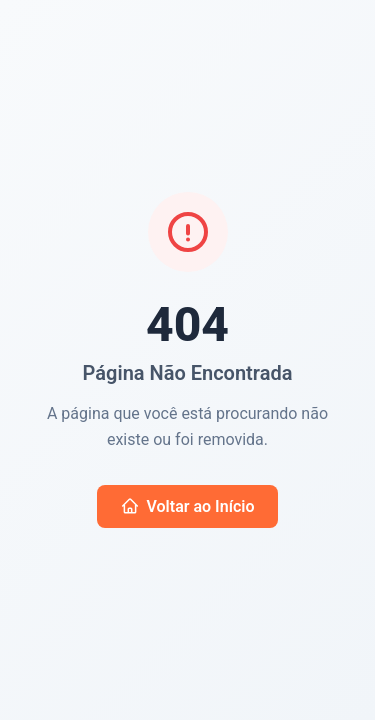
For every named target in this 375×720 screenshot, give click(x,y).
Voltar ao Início (188, 506)
